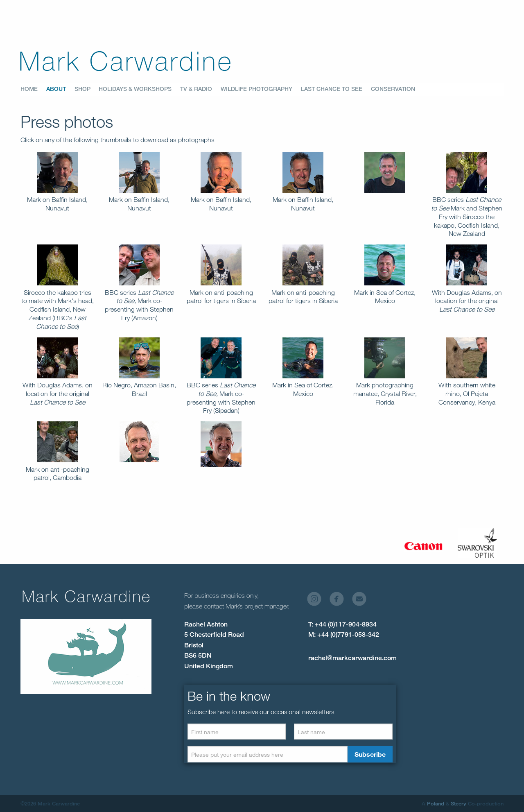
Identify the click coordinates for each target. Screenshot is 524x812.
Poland (436, 803)
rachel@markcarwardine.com (352, 658)
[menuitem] (33, 89)
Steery (458, 803)
